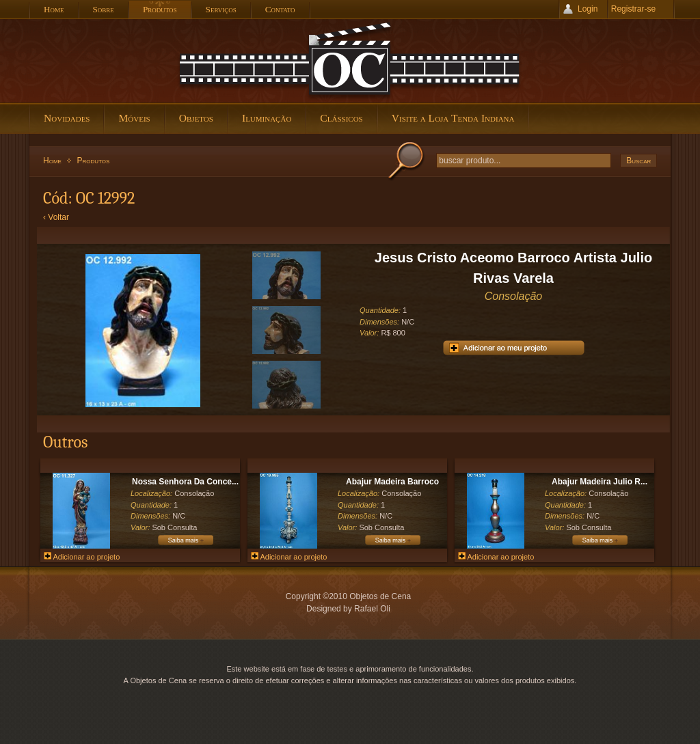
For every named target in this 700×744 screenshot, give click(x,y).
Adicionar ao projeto (82, 557)
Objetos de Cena (350, 61)
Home (52, 161)
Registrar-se (633, 9)
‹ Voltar (56, 217)
